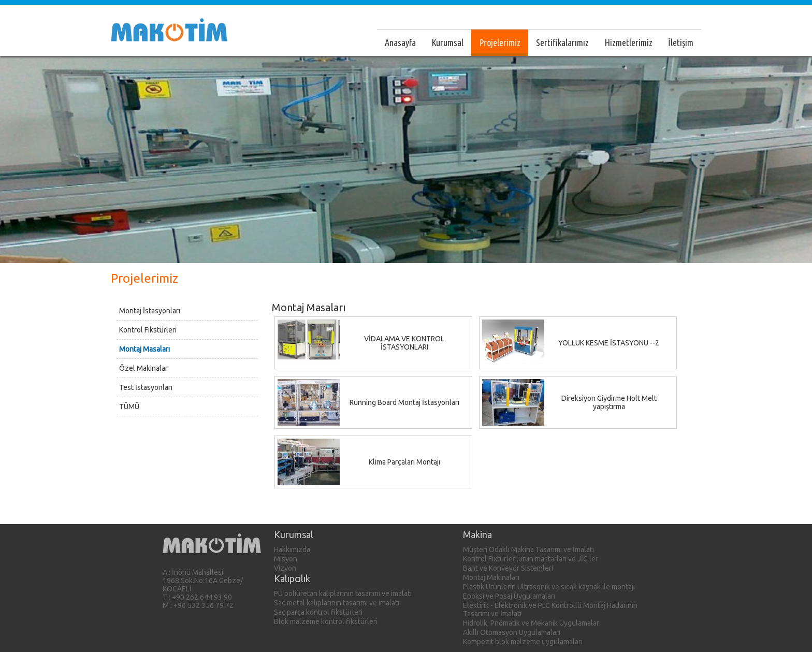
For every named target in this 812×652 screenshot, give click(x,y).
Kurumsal (447, 42)
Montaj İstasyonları (150, 311)
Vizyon (285, 568)
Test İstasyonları (146, 387)
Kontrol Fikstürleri (148, 330)
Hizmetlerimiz (628, 42)
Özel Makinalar (143, 368)
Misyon (286, 559)
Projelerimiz (500, 42)
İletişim (681, 42)
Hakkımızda (292, 549)
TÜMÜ (129, 407)
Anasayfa (400, 42)
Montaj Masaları (144, 349)
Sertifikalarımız (562, 42)
